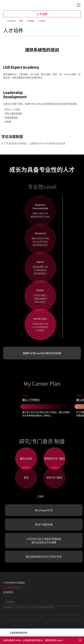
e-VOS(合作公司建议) (14, 583)
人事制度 (30, 21)
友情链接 (10, 602)
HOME (4, 21)
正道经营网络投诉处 (19, 633)
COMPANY (11, 21)
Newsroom (62, 618)
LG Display (16, 5)
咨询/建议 (8, 592)
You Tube (22, 618)
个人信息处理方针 (12, 587)
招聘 (21, 21)
